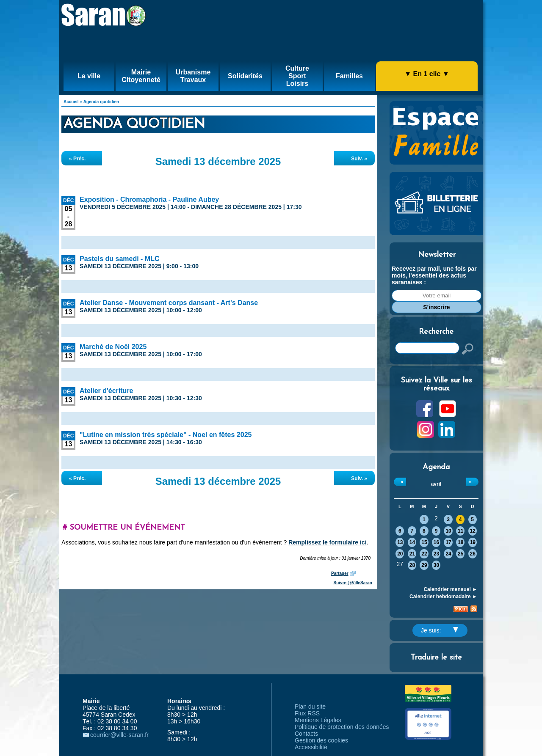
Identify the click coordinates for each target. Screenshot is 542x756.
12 (473, 531)
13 (400, 542)
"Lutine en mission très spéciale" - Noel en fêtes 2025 (166, 435)
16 (436, 542)
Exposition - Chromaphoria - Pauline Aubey (149, 199)
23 (436, 554)
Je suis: (440, 630)
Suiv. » (359, 159)
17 (448, 542)
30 (436, 565)
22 (424, 554)
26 (473, 554)
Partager (340, 573)
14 (412, 542)
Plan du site (310, 707)
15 (424, 542)
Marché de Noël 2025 (113, 347)
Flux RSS (307, 713)
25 (460, 554)
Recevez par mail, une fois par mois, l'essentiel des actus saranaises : (434, 275)
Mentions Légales (318, 720)
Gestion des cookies (321, 740)
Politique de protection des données (342, 727)
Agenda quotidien (101, 102)
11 (460, 531)
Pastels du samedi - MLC (120, 259)
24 (448, 554)
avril (436, 484)
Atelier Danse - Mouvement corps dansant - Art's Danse (169, 303)
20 (400, 554)
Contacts (306, 734)
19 (473, 542)
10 (448, 531)
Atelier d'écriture (106, 391)
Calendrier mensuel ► (450, 589)
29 (424, 565)
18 (460, 542)
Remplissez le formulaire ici (327, 542)
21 (412, 554)
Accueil (71, 102)
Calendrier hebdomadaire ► (443, 597)
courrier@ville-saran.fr (119, 735)
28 (412, 565)
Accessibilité (311, 747)
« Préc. (77, 159)
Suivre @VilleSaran (353, 583)
